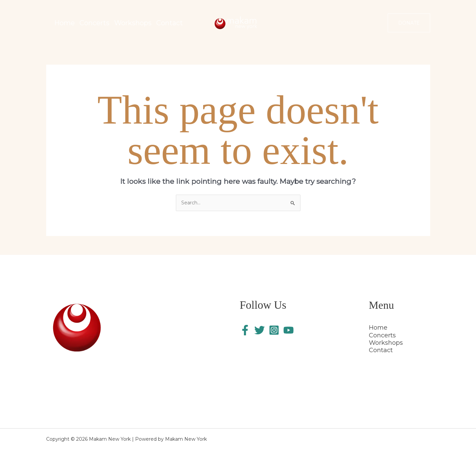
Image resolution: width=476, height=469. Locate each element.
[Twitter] (260, 330)
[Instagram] (274, 330)
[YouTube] (289, 330)
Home (378, 328)
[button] (409, 23)
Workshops (386, 343)
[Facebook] (245, 330)
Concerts (382, 335)
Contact (381, 350)
